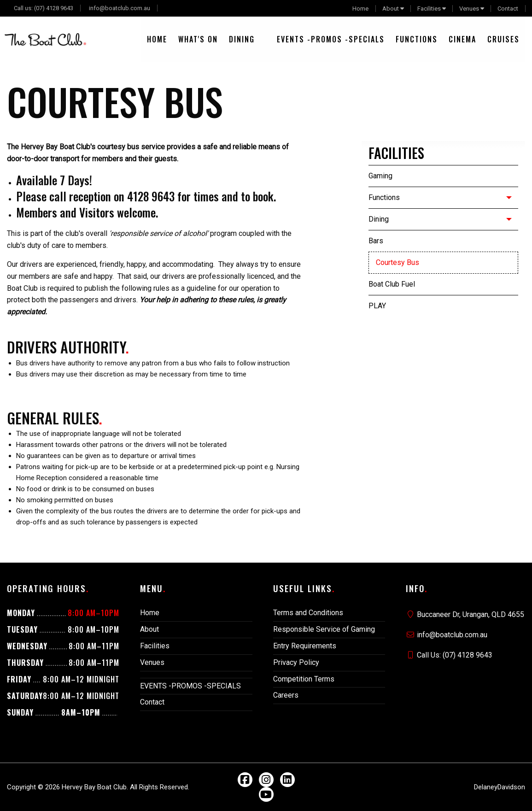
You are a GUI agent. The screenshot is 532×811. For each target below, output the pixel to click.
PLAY (377, 306)
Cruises (503, 39)
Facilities (429, 9)
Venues (469, 9)
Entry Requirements (305, 646)
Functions (417, 39)
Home (360, 9)
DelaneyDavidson (500, 787)
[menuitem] (157, 39)
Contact (508, 9)
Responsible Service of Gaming (324, 629)
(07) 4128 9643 (54, 8)
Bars (376, 241)
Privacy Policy (296, 662)
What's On (198, 39)
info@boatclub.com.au (120, 8)
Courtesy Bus (398, 262)
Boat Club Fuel (392, 284)
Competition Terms (304, 679)
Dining (242, 39)
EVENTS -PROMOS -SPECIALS (331, 39)
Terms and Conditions (308, 613)
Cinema (462, 39)
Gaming (380, 176)
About (391, 9)
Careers (286, 695)
